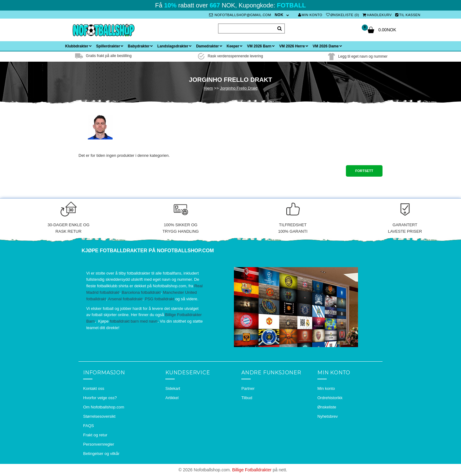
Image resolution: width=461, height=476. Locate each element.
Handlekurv (377, 15)
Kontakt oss (94, 388)
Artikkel (172, 398)
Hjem (208, 88)
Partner (248, 388)
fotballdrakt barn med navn (134, 321)
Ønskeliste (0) (343, 15)
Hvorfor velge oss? (100, 398)
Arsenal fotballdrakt (125, 299)
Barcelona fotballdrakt (141, 292)
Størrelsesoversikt (99, 416)
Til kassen (408, 15)
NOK (279, 15)
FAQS (89, 426)
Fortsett (364, 171)
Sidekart (173, 388)
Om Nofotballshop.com (104, 407)
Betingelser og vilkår (101, 454)
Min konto (310, 15)
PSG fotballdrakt (160, 299)
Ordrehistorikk (330, 398)
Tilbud (247, 398)
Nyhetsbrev (328, 416)
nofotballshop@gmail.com (240, 15)
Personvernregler (99, 444)
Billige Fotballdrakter (252, 470)
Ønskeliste (327, 407)
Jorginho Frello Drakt (239, 88)
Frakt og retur (95, 435)
